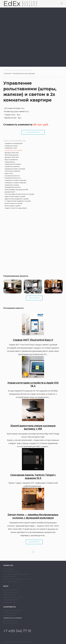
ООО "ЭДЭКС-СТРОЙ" (13, 642)
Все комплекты (33, 132)
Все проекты (34, 298)
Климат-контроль (9, 602)
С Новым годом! (9, 569)
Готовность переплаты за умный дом (16, 574)
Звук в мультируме (10, 595)
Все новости (34, 542)
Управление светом (10, 613)
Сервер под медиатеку (11, 600)
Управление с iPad (10, 615)
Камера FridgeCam (10, 576)
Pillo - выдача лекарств (11, 581)
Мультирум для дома (10, 620)
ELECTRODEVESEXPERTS (30, 4)
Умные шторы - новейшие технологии (17, 579)
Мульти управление (10, 623)
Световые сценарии (10, 592)
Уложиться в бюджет (11, 590)
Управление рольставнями (12, 618)
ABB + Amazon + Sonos (11, 571)
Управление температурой (13, 610)
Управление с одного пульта (13, 597)
